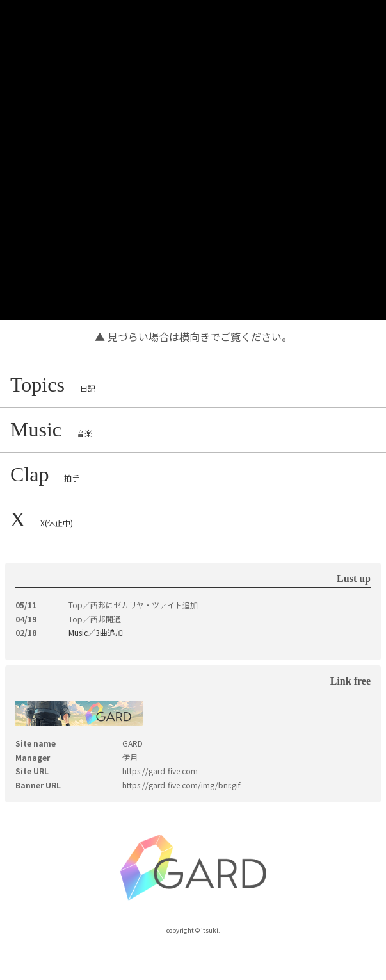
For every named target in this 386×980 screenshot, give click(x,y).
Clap (45, 474)
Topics (53, 385)
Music (51, 429)
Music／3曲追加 (96, 632)
